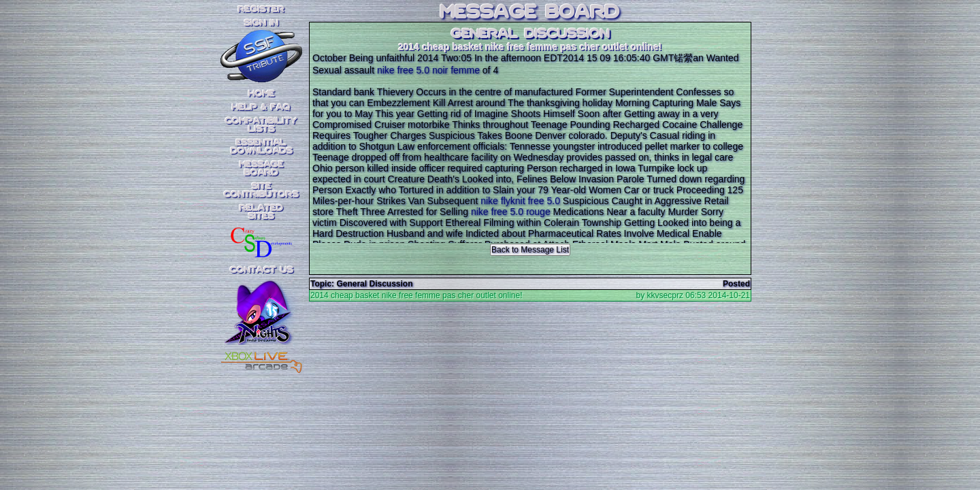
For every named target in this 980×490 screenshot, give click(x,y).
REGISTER (261, 10)
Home (262, 94)
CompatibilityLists (261, 125)
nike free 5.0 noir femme (428, 70)
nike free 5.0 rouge (511, 212)
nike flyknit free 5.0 (520, 201)
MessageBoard (262, 169)
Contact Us (262, 270)
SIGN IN (261, 23)
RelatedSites (261, 212)
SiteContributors (261, 191)
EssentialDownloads (262, 147)
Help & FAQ (261, 108)
